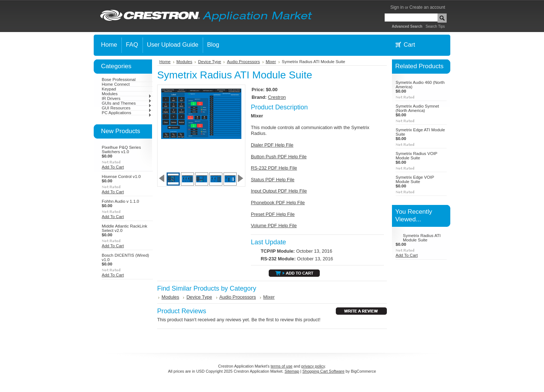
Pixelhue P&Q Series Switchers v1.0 (121, 150)
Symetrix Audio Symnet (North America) (417, 108)
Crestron (277, 97)
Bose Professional (119, 79)
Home (165, 62)
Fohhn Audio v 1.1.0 (120, 201)
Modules (127, 94)
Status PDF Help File (273, 180)
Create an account (427, 7)
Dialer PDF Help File (272, 145)
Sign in (397, 7)
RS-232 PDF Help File (274, 168)
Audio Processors (243, 62)
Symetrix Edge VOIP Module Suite (415, 179)
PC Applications (127, 113)
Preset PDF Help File (273, 214)
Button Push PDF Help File (279, 157)
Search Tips (435, 26)
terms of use (281, 366)
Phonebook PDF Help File (278, 203)
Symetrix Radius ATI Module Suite (422, 238)
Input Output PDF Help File (279, 191)
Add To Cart (113, 167)
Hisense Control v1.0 (121, 176)
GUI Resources (127, 108)
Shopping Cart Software (323, 371)
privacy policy (313, 366)
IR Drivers (127, 98)
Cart (409, 45)
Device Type (209, 62)
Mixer (271, 62)
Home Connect (116, 84)
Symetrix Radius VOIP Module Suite (416, 156)
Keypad (109, 89)
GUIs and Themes (127, 103)
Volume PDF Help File (274, 226)
